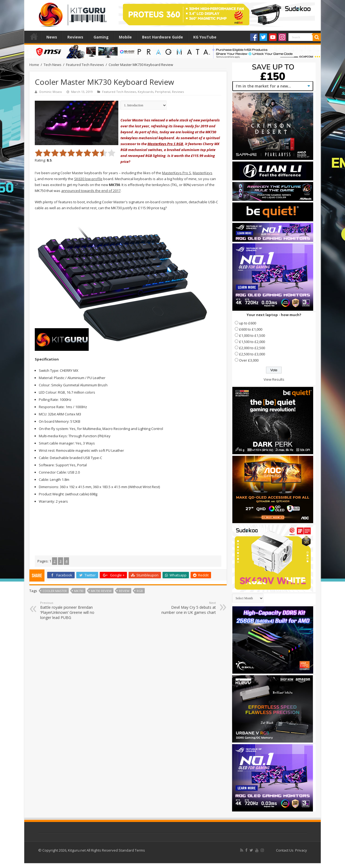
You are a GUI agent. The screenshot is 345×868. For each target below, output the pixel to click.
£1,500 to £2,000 (252, 342)
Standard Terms (132, 850)
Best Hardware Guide (163, 37)
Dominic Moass (51, 92)
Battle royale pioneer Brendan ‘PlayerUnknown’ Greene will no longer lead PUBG (68, 610)
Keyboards (146, 92)
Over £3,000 (249, 360)
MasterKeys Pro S (177, 173)
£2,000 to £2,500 (252, 348)
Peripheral (163, 92)
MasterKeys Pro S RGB (165, 144)
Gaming (101, 37)
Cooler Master (55, 591)
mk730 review (101, 591)
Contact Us (285, 850)
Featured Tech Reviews (85, 65)
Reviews (75, 37)
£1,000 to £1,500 (252, 335)
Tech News (53, 65)
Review (124, 591)
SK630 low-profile (88, 179)
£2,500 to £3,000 (252, 354)
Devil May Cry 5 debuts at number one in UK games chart (188, 608)
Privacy (301, 850)
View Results (274, 379)
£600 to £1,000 (251, 329)
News (52, 37)
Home (34, 36)
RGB (140, 591)
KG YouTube (205, 37)
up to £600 (248, 323)
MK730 (79, 591)
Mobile (125, 37)
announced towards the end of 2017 (91, 191)
